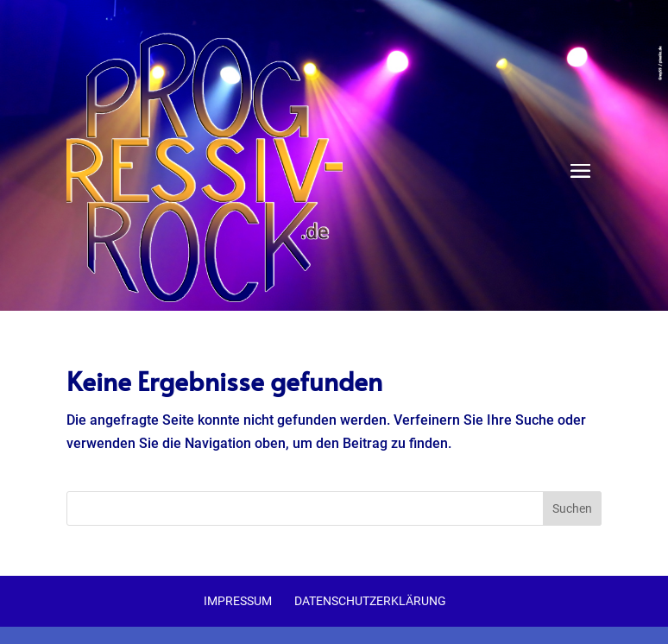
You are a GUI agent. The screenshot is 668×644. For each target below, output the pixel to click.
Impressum (238, 601)
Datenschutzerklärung (370, 601)
